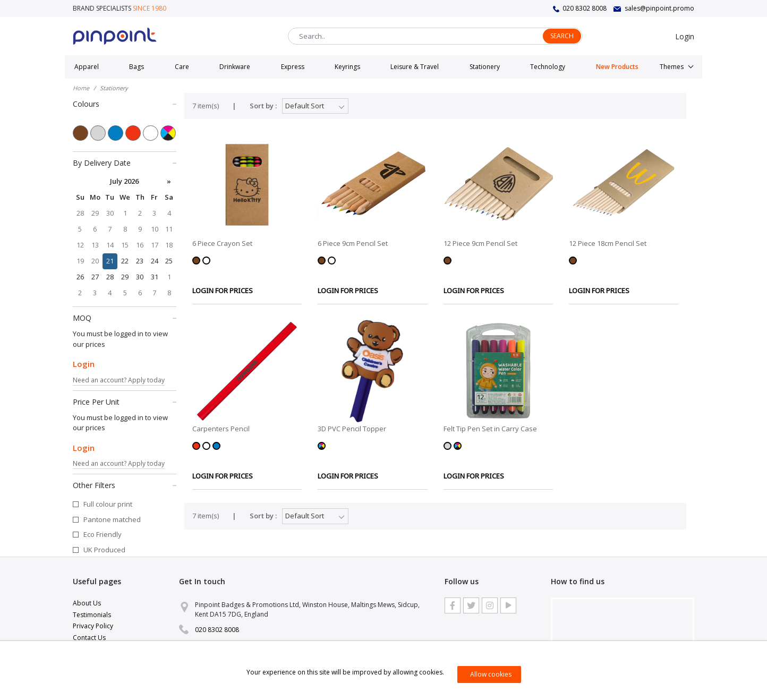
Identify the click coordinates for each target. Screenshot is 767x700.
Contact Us (89, 638)
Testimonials (92, 615)
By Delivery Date (125, 163)
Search (562, 36)
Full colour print (108, 504)
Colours (125, 104)
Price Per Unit (125, 402)
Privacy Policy (93, 626)
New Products (617, 67)
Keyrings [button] (347, 67)
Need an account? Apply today (119, 380)
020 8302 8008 (585, 8)
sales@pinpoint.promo (659, 8)
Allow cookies (491, 674)
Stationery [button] (485, 67)
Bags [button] (137, 67)
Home (81, 88)
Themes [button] (672, 67)
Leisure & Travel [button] (415, 67)
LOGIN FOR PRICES (223, 291)
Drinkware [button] (235, 67)
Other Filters (125, 485)
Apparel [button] (87, 67)
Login (685, 36)
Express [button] (293, 67)
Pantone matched (112, 519)
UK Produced (104, 550)
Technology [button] (548, 67)
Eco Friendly (103, 534)
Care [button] (182, 67)
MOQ (125, 318)
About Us (87, 603)
